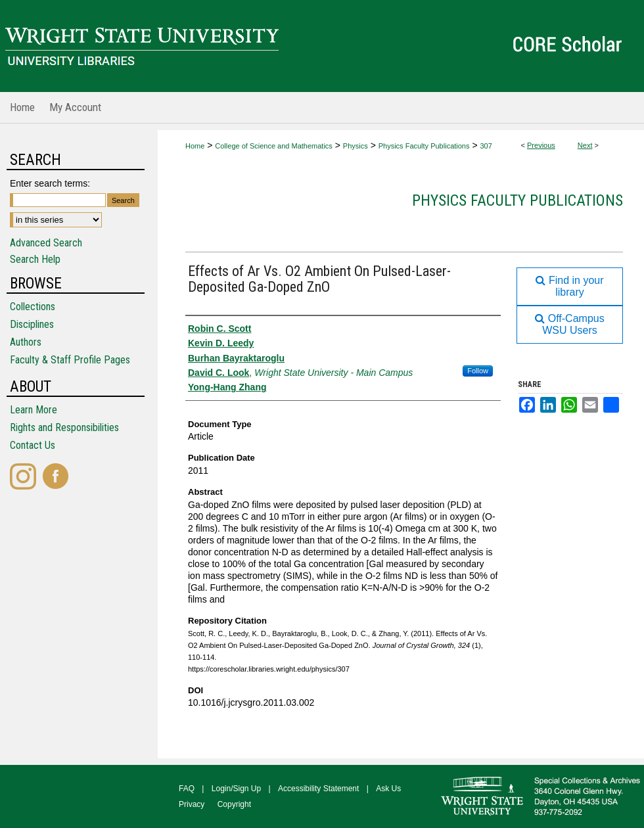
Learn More (34, 410)
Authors (26, 342)
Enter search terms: (50, 183)
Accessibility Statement (318, 789)
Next (585, 145)
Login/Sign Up (236, 789)
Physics (356, 146)
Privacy (192, 804)
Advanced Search (46, 243)
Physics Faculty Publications (424, 146)
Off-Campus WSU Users (569, 324)
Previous (541, 145)
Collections (33, 307)
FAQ (187, 789)
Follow (478, 371)
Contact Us (33, 445)
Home (195, 146)
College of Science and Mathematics (274, 146)
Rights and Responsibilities (64, 427)
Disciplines (32, 324)
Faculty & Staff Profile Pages (70, 360)
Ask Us (388, 789)
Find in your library (569, 286)
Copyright (234, 804)
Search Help (35, 259)
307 (486, 146)
